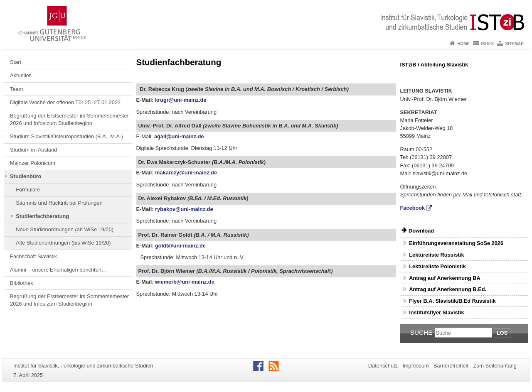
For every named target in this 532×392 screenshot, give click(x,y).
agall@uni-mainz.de (179, 136)
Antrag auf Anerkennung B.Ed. (448, 289)
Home (463, 44)
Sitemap (515, 44)
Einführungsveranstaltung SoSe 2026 (456, 243)
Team (16, 89)
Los (502, 333)
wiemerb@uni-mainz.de (185, 282)
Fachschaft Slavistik (33, 256)
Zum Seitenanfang (495, 366)
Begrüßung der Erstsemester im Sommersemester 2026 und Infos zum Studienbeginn (69, 119)
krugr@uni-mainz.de (181, 100)
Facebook (413, 208)
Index (488, 44)
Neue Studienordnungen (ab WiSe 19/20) (65, 229)
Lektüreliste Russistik (436, 255)
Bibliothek (22, 283)
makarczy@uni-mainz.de (186, 173)
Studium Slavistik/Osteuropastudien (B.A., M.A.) (66, 136)
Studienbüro (26, 176)
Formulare (28, 190)
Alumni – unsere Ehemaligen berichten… (58, 270)
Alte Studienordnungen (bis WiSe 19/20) (63, 243)
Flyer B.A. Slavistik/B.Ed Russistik (452, 301)
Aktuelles (21, 75)
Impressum (415, 366)
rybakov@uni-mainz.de (184, 209)
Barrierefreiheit (451, 366)
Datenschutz (383, 366)
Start (16, 62)
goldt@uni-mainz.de (180, 246)
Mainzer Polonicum (33, 163)
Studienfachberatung (42, 216)
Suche (421, 332)
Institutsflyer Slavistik (436, 312)
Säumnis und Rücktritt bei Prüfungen (59, 203)
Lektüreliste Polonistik (437, 266)
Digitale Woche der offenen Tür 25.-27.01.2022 (65, 102)
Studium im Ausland (33, 150)
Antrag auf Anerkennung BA (445, 278)
